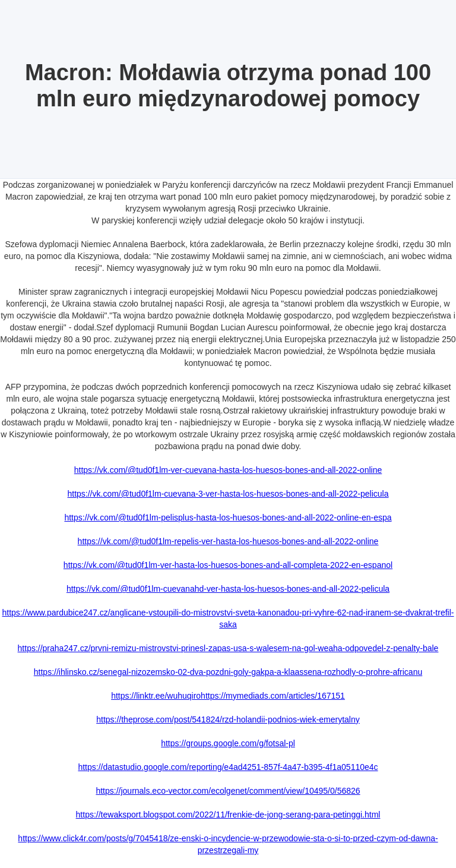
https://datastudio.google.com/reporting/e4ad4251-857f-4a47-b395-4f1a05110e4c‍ (228, 767)
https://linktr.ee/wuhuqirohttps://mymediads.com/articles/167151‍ (228, 696)
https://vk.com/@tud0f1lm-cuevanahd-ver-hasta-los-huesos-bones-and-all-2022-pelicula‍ (228, 589)
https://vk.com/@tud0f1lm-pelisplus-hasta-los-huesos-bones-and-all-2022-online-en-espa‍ (228, 517)
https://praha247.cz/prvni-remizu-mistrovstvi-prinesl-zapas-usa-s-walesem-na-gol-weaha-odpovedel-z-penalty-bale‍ (228, 648)
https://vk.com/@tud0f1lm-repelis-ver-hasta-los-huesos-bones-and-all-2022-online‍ (228, 541)
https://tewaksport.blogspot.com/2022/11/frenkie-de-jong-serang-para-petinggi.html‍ (228, 815)
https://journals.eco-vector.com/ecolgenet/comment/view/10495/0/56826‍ (228, 791)
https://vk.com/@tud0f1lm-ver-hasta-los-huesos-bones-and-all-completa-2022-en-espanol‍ (228, 565)
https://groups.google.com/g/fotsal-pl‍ (228, 743)
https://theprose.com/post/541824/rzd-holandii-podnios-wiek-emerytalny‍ (228, 719)
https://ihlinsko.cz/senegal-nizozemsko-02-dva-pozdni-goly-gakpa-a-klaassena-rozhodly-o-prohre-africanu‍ (228, 672)
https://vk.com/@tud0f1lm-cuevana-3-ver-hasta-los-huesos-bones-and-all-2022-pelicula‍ (228, 494)
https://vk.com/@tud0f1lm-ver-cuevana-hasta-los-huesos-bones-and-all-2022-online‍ (228, 470)
